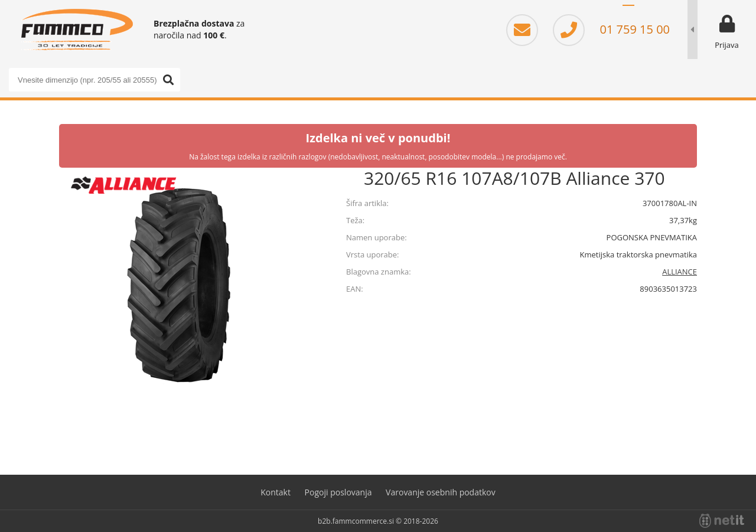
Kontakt (276, 492)
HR (646, 12)
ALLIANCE (680, 272)
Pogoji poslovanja (338, 492)
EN (664, 12)
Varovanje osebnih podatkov (441, 492)
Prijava (727, 45)
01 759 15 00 (611, 29)
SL (628, 12)
